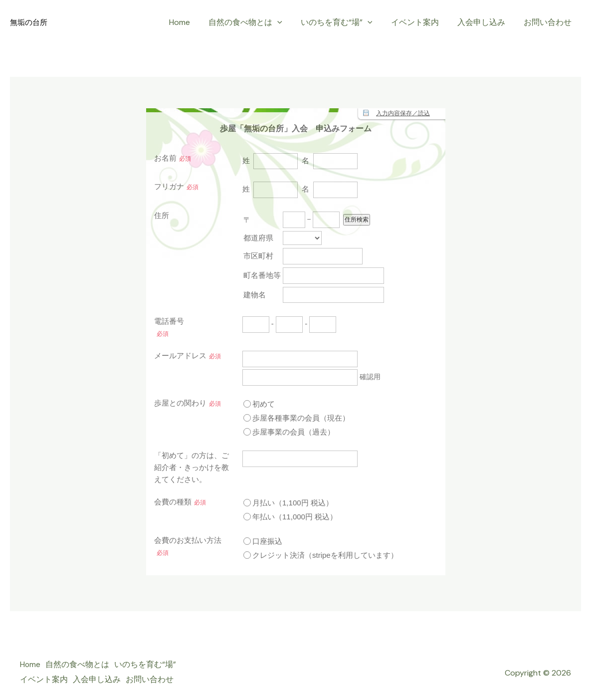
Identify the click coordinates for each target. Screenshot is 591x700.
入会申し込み (485, 22)
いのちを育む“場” (346, 22)
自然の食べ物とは (257, 22)
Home (194, 22)
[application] (289, 22)
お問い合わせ (549, 22)
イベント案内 (421, 22)
